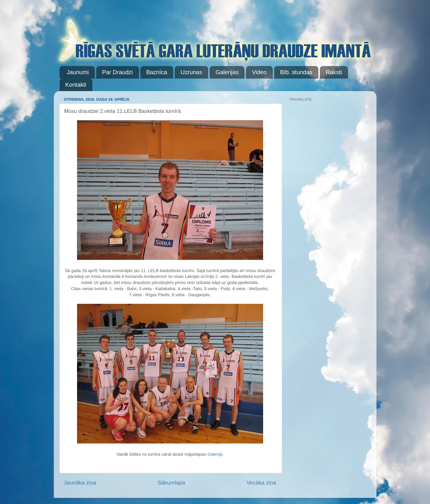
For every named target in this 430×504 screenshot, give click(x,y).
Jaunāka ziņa (80, 483)
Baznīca (157, 72)
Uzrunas (191, 72)
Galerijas (227, 72)
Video (259, 72)
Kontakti (76, 85)
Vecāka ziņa (261, 483)
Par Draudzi (117, 72)
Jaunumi (78, 72)
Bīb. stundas (296, 72)
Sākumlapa (171, 483)
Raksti (334, 72)
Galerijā (215, 454)
